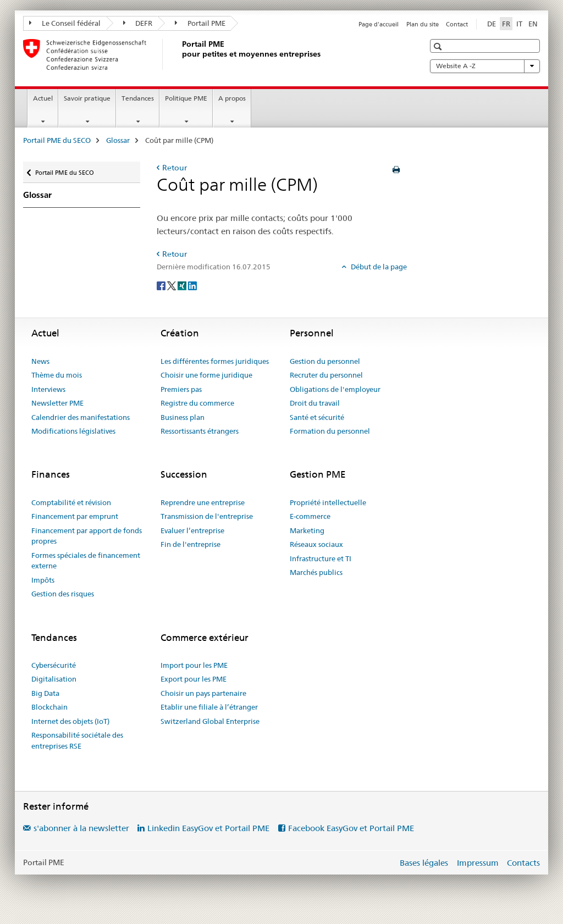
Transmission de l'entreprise (207, 516)
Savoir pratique (87, 98)
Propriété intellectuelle (328, 502)
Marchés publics (316, 572)
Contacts (523, 863)
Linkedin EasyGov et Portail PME (208, 828)
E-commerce (310, 516)
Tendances (138, 98)
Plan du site (423, 24)
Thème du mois (57, 375)
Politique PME (186, 98)
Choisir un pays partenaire (203, 693)
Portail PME (200, 23)
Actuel (43, 98)
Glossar (118, 140)
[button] (439, 46)
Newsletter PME (57, 403)
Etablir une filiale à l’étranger (209, 707)
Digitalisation (54, 679)
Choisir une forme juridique (206, 375)
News (40, 361)
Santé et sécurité (317, 417)
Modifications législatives (73, 431)
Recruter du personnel (326, 375)
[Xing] (183, 285)
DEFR (138, 23)
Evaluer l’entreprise (192, 530)
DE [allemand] (492, 24)
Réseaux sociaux (316, 544)
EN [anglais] (533, 24)
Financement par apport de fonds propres (87, 536)
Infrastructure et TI (321, 558)
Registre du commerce (197, 403)
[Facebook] (162, 285)
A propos (232, 98)
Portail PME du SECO (57, 140)
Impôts (43, 580)
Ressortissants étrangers (200, 431)
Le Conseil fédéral (65, 23)
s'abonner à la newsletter (81, 828)
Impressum (478, 863)
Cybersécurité (54, 665)
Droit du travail (315, 403)
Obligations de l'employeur (335, 389)
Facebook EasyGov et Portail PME (351, 828)
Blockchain (49, 707)
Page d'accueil (379, 24)
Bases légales (424, 863)
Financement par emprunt (75, 516)
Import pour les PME (194, 665)
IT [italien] (519, 24)
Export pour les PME (194, 679)
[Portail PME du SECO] (180, 54)
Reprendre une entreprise (203, 502)
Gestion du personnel (325, 361)
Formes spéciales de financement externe (86, 561)
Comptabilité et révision (71, 502)
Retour (175, 168)
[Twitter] (172, 285)
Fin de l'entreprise (191, 544)
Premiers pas (181, 389)
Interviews (48, 389)
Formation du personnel (330, 431)
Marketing (307, 530)
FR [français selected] (506, 24)
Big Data (45, 693)
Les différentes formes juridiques (215, 361)
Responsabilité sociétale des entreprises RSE (77, 740)
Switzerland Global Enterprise (210, 721)
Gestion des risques (63, 594)
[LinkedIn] (192, 285)
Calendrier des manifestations (81, 417)
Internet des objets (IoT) (70, 721)
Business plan (183, 417)
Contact (457, 24)
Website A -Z (485, 66)
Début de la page (378, 267)
